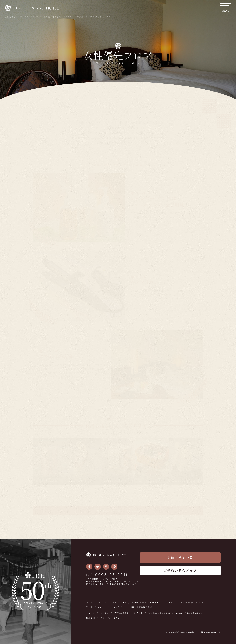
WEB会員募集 (122, 613)
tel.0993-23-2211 (107, 575)
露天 (105, 603)
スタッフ (171, 603)
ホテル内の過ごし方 (191, 603)
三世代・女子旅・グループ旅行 (147, 603)
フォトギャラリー (116, 607)
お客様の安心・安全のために (190, 613)
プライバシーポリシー (112, 618)
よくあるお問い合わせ (160, 613)
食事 (125, 603)
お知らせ (105, 613)
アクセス (91, 613)
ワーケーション (94, 607)
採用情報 (91, 618)
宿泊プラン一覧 (180, 558)
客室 (115, 603)
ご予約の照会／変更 (180, 571)
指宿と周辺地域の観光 (141, 607)
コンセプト (92, 603)
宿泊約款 (139, 613)
